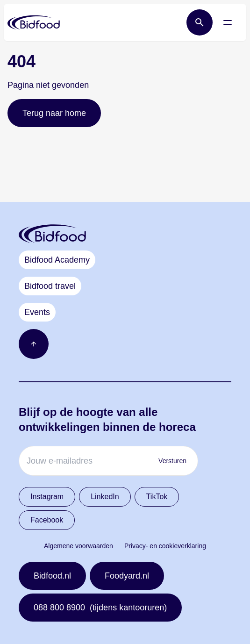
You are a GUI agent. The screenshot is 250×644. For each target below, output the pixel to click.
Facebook (47, 520)
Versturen (172, 461)
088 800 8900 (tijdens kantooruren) (100, 608)
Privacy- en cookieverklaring (165, 546)
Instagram (47, 497)
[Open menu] (228, 22)
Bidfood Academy (57, 260)
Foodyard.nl (127, 576)
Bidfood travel (50, 286)
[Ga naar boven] (34, 344)
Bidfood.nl (52, 576)
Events (37, 312)
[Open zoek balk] (200, 22)
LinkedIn (105, 497)
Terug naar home (54, 113)
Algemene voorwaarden (79, 546)
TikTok (157, 497)
